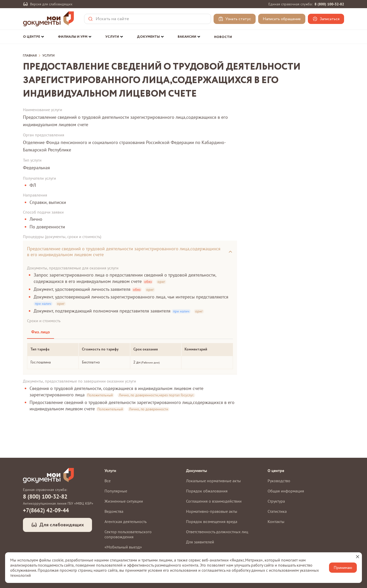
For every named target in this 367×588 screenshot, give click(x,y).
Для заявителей (200, 542)
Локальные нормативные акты (213, 481)
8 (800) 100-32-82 (329, 4)
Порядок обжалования (207, 491)
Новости (223, 37)
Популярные (116, 491)
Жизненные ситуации (124, 501)
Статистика (277, 511)
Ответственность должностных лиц (217, 532)
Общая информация (286, 491)
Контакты (276, 521)
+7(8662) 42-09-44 (46, 510)
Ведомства (114, 511)
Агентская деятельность (126, 521)
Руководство (279, 481)
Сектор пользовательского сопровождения (128, 534)
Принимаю (343, 568)
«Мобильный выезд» (123, 547)
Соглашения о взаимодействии (214, 501)
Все (108, 481)
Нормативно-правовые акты (212, 511)
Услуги (48, 56)
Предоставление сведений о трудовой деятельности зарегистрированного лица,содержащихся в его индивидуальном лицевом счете (124, 252)
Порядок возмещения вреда (212, 521)
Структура (276, 501)
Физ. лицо (41, 332)
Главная (30, 56)
